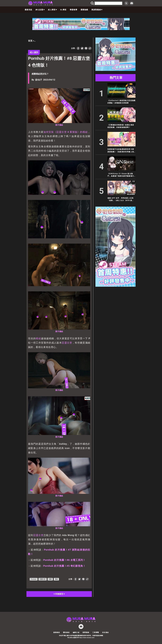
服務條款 (57, 632)
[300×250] (115, 70)
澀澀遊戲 (84, 10)
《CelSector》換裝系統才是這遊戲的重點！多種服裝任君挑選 (121, 102)
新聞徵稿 (86, 632)
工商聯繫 (96, 632)
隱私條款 (66, 632)
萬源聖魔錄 (97, 10)
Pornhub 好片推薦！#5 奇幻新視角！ (64, 566)
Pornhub (34, 579)
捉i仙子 (39, 80)
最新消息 (29, 10)
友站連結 (105, 632)
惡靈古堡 (67, 343)
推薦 (50, 579)
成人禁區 (52, 10)
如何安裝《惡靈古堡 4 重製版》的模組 (66, 132)
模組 (38, 338)
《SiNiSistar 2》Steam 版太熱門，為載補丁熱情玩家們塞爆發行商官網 (121, 175)
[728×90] (81, 29)
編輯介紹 (76, 632)
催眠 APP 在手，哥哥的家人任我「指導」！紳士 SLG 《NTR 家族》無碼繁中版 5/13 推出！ (120, 199)
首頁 (30, 41)
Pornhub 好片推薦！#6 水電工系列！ (64, 560)
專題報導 (74, 10)
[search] (108, 3)
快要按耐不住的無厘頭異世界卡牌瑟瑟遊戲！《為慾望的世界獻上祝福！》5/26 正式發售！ (121, 151)
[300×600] (115, 286)
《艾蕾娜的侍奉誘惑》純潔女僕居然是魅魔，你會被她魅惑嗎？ (121, 126)
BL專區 (63, 10)
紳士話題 (40, 10)
